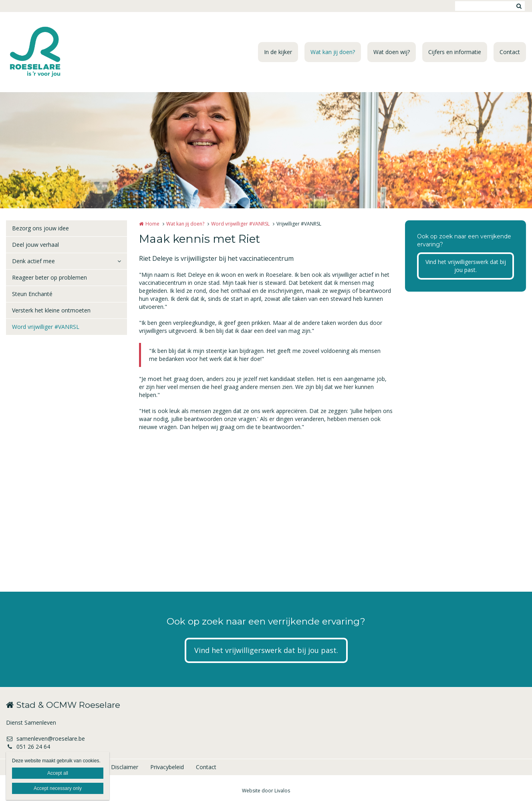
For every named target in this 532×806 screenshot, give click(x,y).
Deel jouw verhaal (35, 245)
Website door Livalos (266, 791)
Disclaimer (125, 767)
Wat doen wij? (392, 52)
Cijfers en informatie (455, 52)
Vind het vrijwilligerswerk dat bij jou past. (466, 266)
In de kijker (278, 52)
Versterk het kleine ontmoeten (51, 310)
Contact (510, 52)
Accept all (58, 773)
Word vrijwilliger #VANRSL (46, 327)
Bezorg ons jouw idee (40, 228)
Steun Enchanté (32, 294)
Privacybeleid (167, 767)
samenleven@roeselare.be (45, 738)
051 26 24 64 (28, 747)
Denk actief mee (33, 261)
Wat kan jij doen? (333, 52)
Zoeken (519, 6)
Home (152, 224)
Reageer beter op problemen (49, 277)
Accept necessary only (58, 788)
